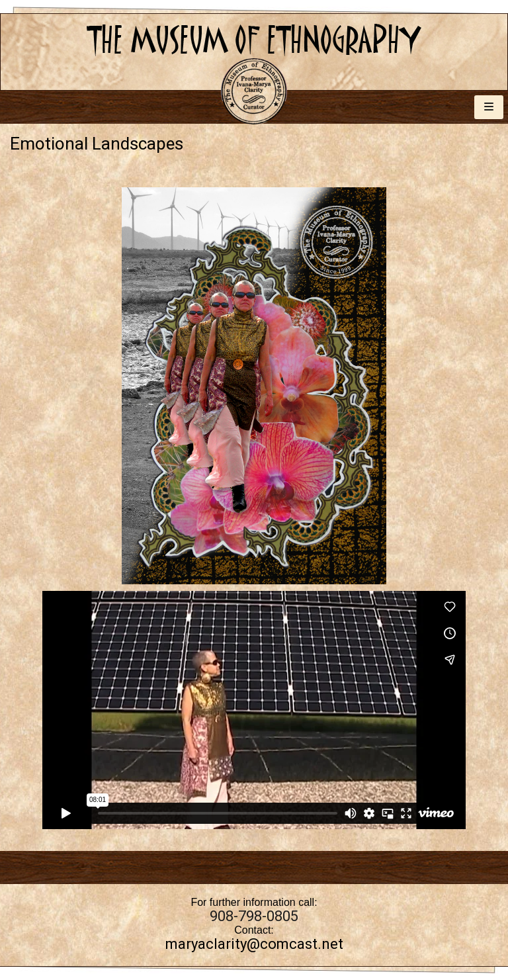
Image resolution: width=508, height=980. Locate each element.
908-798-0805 (254, 916)
